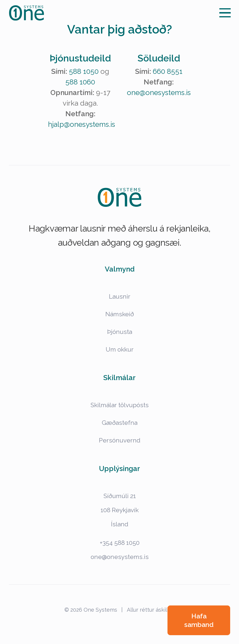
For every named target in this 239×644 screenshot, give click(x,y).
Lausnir (120, 296)
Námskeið (120, 314)
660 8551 (168, 71)
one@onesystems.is (159, 93)
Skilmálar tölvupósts (119, 405)
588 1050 (84, 71)
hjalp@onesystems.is (82, 124)
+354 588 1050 (120, 543)
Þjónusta (120, 332)
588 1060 (80, 82)
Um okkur (120, 349)
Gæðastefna (120, 423)
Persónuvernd (120, 440)
